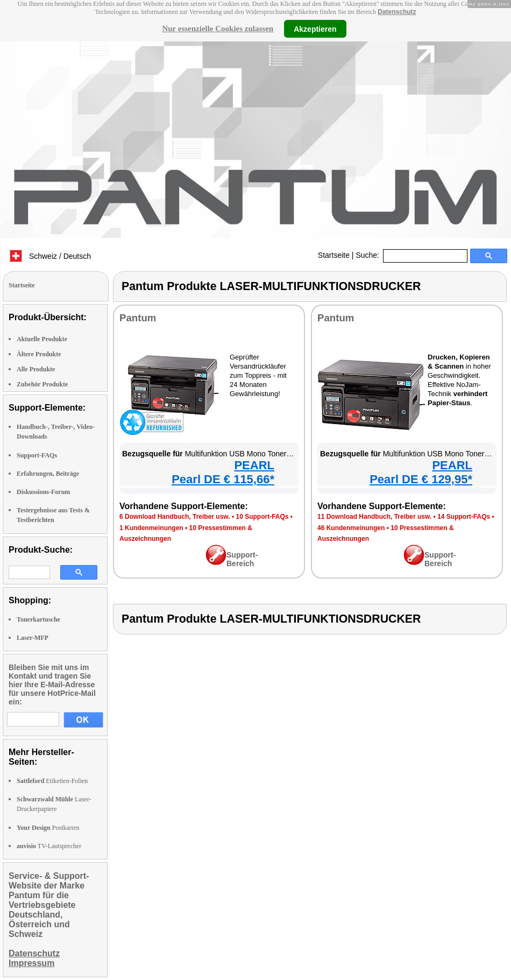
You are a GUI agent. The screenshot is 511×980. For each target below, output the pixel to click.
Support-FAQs (37, 455)
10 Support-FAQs (262, 517)
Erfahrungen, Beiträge (48, 474)
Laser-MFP (33, 638)
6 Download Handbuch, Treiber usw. (175, 517)
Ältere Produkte (39, 354)
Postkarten (48, 828)
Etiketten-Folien (52, 781)
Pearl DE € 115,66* (223, 479)
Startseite (334, 255)
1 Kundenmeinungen (151, 528)
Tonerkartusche (38, 619)
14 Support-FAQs (464, 517)
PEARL (254, 465)
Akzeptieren (315, 29)
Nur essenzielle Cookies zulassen (218, 29)
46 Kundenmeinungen (351, 528)
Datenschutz (397, 12)
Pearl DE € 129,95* (421, 479)
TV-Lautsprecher (49, 846)
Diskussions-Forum (43, 492)
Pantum (138, 318)
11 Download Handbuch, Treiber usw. (374, 517)
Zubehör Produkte (42, 384)
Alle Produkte (36, 369)
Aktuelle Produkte (42, 339)
